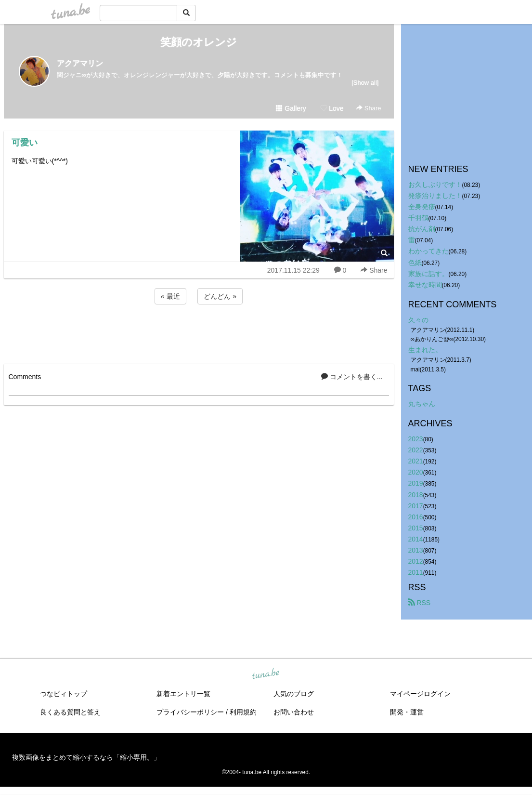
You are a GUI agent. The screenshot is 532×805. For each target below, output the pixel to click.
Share (369, 108)
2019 (416, 483)
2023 (416, 439)
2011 (416, 572)
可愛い (25, 143)
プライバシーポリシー (190, 712)
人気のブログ (294, 694)
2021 (416, 461)
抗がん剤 (422, 229)
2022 (416, 450)
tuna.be (266, 674)
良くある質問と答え (70, 712)
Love (332, 108)
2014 (416, 539)
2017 (416, 506)
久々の (418, 320)
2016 (416, 517)
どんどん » (220, 296)
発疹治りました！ (435, 196)
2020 (416, 472)
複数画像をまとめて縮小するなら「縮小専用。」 (86, 757)
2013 (416, 550)
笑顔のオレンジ (199, 42)
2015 (416, 528)
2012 (416, 561)
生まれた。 (425, 350)
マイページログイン (420, 694)
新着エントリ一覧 (183, 694)
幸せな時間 (425, 285)
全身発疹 (422, 207)
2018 (416, 495)
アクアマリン (80, 63)
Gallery (291, 108)
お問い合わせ (294, 712)
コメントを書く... (352, 377)
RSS (420, 603)
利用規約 (243, 712)
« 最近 (170, 296)
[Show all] (365, 83)
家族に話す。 (428, 274)
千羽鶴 (418, 218)
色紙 (415, 263)
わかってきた (428, 251)
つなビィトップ (64, 694)
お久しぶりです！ (435, 185)
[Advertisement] (199, 332)
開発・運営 (407, 712)
